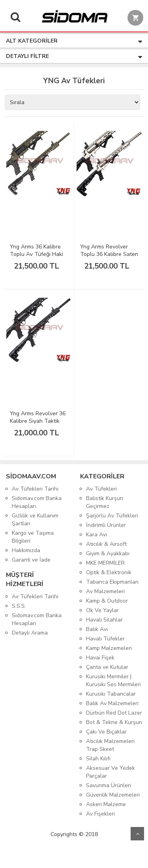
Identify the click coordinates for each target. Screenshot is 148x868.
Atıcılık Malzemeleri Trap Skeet (110, 745)
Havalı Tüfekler (105, 639)
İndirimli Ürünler (106, 525)
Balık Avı (97, 629)
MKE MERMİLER (105, 563)
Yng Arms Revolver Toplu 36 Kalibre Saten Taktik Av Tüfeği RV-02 (109, 258)
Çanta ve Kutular (107, 667)
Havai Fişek (100, 658)
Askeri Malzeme (106, 804)
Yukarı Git (137, 834)
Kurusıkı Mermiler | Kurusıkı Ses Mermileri (113, 680)
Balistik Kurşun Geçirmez (105, 502)
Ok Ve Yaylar (102, 610)
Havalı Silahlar (104, 620)
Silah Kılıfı (98, 759)
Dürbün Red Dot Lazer (114, 713)
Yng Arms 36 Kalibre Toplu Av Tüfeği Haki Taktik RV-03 (37, 254)
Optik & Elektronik (109, 572)
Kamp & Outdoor (107, 601)
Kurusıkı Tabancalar (111, 694)
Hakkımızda (26, 550)
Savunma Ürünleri (109, 785)
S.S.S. (19, 606)
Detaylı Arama (30, 633)
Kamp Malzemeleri (109, 648)
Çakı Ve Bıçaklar (106, 732)
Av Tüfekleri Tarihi (35, 489)
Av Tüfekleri (101, 489)
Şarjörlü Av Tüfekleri (112, 516)
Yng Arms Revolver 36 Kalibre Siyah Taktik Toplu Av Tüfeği (38, 421)
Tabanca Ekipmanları (112, 582)
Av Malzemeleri (105, 591)
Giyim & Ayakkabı (108, 553)
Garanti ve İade (31, 560)
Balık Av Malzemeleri (112, 703)
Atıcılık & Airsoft (106, 544)
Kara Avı (96, 535)
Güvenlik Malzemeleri (113, 795)
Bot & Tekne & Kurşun (114, 722)
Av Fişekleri (100, 814)
